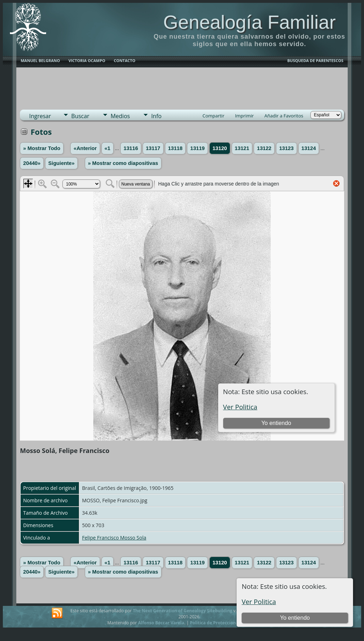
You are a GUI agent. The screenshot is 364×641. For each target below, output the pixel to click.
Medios (120, 116)
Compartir (214, 116)
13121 (242, 148)
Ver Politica (259, 601)
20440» (32, 163)
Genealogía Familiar (249, 22)
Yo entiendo (295, 618)
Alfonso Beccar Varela (161, 623)
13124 (309, 148)
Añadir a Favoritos (284, 116)
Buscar (80, 116)
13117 (153, 148)
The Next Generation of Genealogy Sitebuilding (182, 611)
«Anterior (85, 148)
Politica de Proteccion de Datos (223, 623)
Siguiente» (61, 163)
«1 (107, 148)
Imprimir (244, 116)
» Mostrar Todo (42, 148)
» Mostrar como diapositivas (123, 163)
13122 (264, 148)
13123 (286, 148)
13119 (197, 148)
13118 (175, 148)
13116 (131, 148)
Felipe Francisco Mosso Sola (114, 538)
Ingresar (40, 116)
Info (156, 116)
